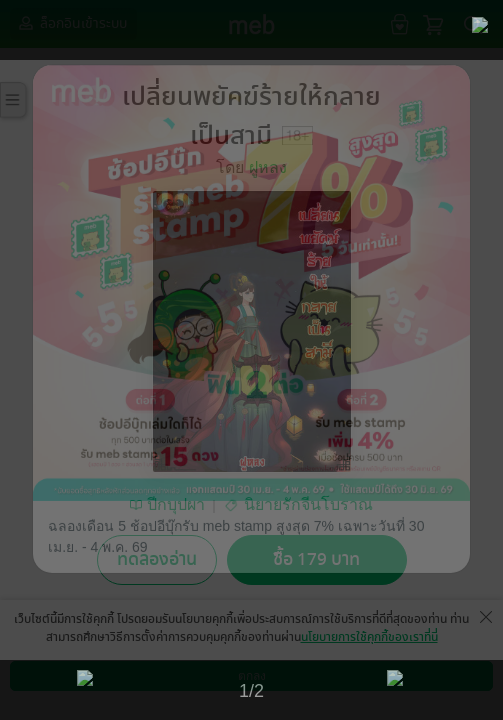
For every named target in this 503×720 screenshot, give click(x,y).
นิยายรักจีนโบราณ (308, 504)
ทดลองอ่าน (157, 559)
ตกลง (252, 676)
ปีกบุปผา (176, 504)
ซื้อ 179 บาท (316, 559)
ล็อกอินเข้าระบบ (71, 23)
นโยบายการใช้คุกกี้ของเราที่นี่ (369, 637)
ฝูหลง (268, 167)
